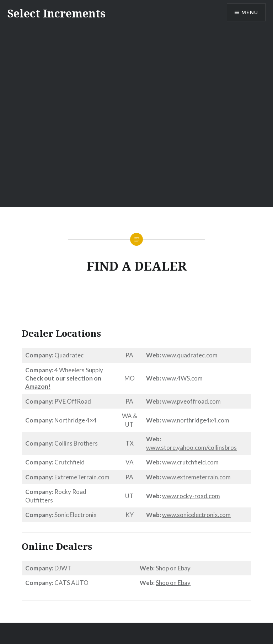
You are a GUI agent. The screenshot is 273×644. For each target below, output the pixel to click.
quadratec (191, 355)
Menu (250, 13)
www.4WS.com (182, 378)
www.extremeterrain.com (196, 477)
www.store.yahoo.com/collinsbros (191, 448)
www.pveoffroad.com (191, 401)
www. (170, 355)
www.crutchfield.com (190, 462)
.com (211, 355)
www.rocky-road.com (191, 496)
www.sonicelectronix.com (196, 515)
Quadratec (69, 355)
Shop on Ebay (173, 568)
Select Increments (56, 13)
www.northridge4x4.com (196, 420)
